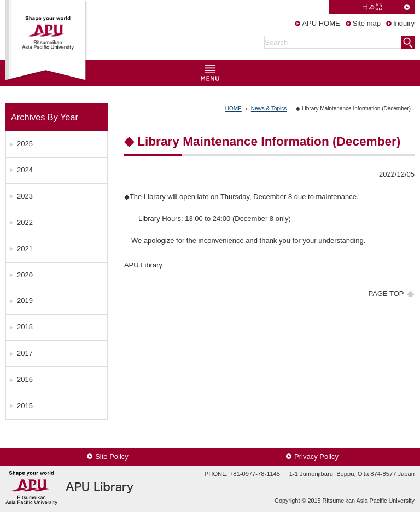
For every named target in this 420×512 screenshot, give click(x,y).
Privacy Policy (316, 456)
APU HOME (321, 23)
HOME (234, 109)
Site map (367, 23)
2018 (25, 327)
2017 (25, 353)
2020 (25, 275)
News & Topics (269, 109)
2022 (25, 222)
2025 (25, 144)
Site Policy (112, 456)
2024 (25, 170)
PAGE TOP (386, 293)
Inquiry (404, 23)
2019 (25, 301)
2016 (25, 379)
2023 (25, 196)
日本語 (372, 7)
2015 (25, 406)
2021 (25, 249)
